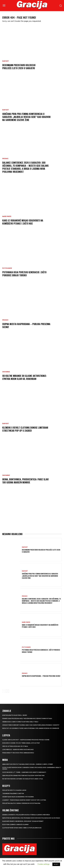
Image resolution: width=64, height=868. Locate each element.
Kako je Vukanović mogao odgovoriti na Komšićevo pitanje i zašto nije (23, 222)
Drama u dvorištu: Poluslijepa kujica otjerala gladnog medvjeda (26, 815)
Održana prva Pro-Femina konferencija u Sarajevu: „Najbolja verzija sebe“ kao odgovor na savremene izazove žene (26, 117)
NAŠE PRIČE (7, 216)
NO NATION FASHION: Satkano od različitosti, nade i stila (23, 779)
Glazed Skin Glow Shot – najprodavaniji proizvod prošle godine (26, 740)
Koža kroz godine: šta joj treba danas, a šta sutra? (21, 743)
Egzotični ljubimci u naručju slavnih (15, 825)
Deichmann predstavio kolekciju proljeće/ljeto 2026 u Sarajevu (19, 67)
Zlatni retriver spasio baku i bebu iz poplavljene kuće (22, 828)
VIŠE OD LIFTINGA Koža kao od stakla (15, 746)
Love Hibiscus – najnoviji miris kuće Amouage (18, 750)
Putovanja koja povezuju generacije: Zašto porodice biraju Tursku (24, 274)
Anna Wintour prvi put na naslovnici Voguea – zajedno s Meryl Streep (28, 764)
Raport (6, 61)
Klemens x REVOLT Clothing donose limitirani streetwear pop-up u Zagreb (25, 429)
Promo (5, 159)
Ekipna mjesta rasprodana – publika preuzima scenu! (26, 325)
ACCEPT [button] (56, 864)
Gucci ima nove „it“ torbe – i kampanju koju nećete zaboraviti (24, 772)
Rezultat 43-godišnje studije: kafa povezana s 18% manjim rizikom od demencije (31, 728)
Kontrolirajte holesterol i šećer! (15, 715)
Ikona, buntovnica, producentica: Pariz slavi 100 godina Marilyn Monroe (25, 481)
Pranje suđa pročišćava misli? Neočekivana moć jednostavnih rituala (27, 719)
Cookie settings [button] (44, 864)
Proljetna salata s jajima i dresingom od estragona (21, 803)
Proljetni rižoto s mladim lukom (14, 790)
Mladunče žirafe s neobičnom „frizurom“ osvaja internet (23, 821)
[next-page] (7, 691)
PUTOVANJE (7, 268)
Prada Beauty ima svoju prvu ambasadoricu (18, 753)
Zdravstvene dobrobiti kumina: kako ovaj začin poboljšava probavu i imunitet (31, 725)
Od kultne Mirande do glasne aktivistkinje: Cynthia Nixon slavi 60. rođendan (24, 377)
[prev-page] (4, 691)
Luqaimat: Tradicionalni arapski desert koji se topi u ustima (24, 800)
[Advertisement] (32, 510)
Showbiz (6, 372)
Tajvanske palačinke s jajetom (13, 794)
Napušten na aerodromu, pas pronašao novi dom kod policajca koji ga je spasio (31, 818)
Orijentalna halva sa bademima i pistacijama (18, 797)
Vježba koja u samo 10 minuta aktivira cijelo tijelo (20, 722)
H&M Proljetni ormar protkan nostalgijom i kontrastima (23, 776)
